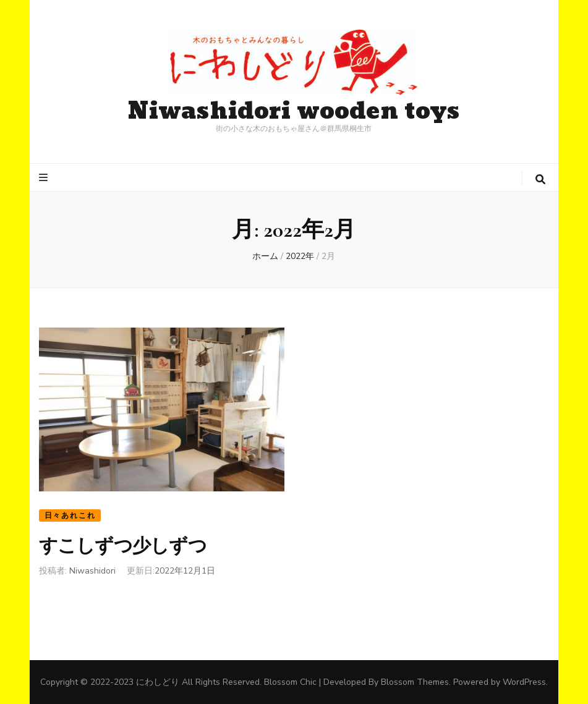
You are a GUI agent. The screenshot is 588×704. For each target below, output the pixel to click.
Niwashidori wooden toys (294, 112)
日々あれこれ (70, 515)
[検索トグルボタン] (540, 180)
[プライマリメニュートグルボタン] (45, 178)
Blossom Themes (415, 682)
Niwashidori (92, 571)
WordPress (524, 682)
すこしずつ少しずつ (123, 546)
